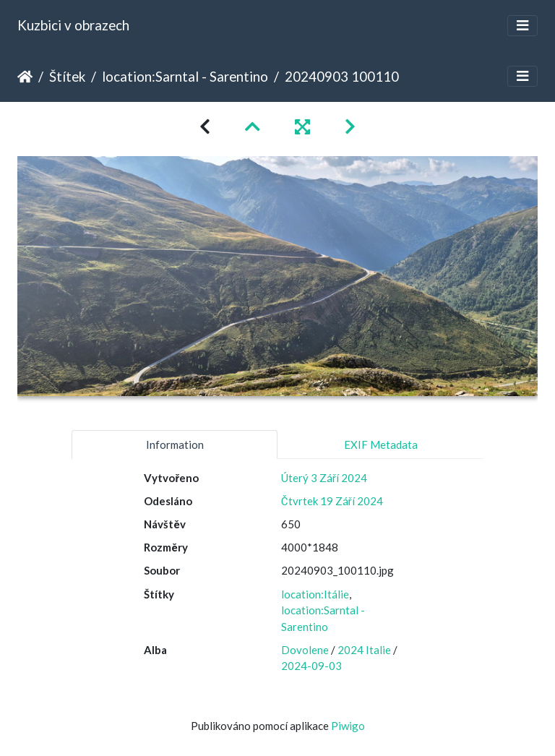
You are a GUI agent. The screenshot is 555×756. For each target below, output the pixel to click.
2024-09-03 (311, 666)
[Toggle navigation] (522, 26)
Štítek (67, 76)
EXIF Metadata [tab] (381, 444)
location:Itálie (315, 594)
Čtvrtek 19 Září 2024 (332, 501)
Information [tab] (175, 444)
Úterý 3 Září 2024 (324, 478)
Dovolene (305, 650)
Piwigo (348, 726)
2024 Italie (364, 650)
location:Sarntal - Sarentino (185, 76)
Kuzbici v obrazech (73, 25)
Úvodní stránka (25, 77)
